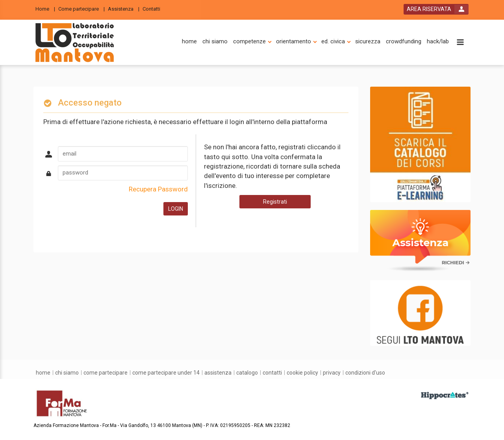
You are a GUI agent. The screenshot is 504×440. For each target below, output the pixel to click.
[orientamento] (294, 42)
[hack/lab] (438, 42)
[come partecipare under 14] (166, 373)
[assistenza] (218, 373)
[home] (189, 42)
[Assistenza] (124, 8)
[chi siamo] (215, 42)
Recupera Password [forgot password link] (158, 189)
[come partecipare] (106, 373)
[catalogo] (247, 373)
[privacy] (332, 373)
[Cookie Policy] (302, 373)
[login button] (436, 9)
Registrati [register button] (275, 202)
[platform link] (75, 43)
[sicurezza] (368, 42)
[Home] (45, 8)
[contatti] (272, 373)
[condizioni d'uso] (365, 373)
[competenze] (249, 42)
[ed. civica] (333, 42)
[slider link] (420, 144)
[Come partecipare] (82, 8)
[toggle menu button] (460, 43)
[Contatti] (154, 8)
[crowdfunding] (404, 42)
